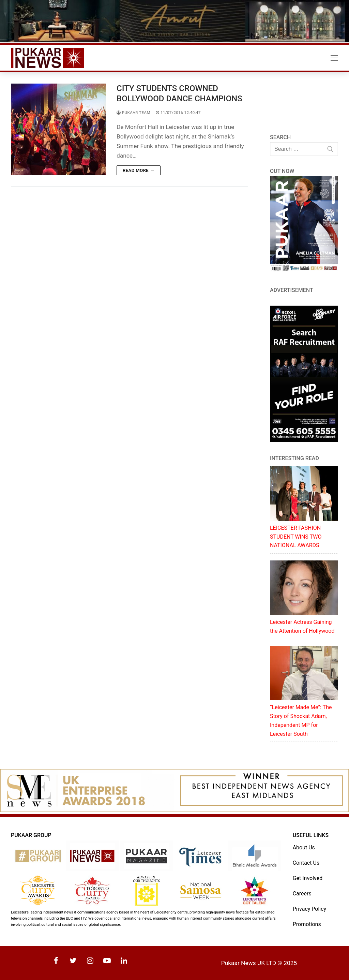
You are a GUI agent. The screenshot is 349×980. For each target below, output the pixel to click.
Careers (302, 894)
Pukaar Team (133, 113)
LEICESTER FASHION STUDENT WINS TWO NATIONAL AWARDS (296, 537)
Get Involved (308, 878)
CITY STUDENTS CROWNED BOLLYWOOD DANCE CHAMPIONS (179, 93)
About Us (304, 847)
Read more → (139, 170)
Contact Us (306, 863)
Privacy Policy (310, 909)
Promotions (307, 924)
